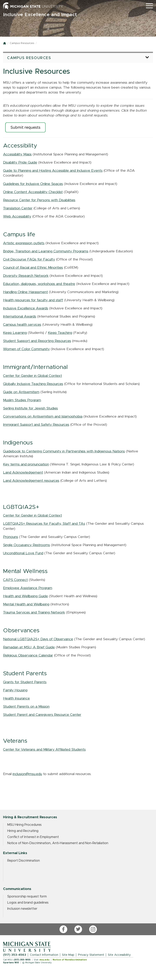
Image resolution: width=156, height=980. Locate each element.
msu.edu (44, 960)
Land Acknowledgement (23, 473)
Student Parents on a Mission (26, 707)
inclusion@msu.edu (27, 774)
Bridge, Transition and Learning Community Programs (46, 251)
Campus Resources (22, 43)
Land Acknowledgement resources (31, 481)
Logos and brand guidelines (28, 903)
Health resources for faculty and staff (33, 300)
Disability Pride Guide (20, 163)
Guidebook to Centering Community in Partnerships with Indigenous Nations (64, 451)
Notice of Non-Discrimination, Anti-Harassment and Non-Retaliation (58, 843)
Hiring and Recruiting (23, 831)
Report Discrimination (24, 861)
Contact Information (44, 955)
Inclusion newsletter (22, 909)
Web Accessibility (17, 217)
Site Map (68, 955)
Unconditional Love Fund (23, 553)
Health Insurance (16, 698)
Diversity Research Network (26, 276)
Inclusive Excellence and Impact (40, 15)
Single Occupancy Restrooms (27, 545)
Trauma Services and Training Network (34, 613)
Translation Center (18, 208)
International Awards (20, 317)
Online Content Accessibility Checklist (33, 192)
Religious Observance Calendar (28, 656)
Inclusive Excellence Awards (26, 308)
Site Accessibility (119, 955)
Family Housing (15, 690)
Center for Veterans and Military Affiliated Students (44, 750)
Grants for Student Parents (25, 682)
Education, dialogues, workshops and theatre (39, 284)
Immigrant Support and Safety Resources (36, 425)
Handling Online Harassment (25, 292)
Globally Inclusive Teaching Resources (33, 384)
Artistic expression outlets (24, 243)
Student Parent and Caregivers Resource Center (42, 715)
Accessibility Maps (17, 154)
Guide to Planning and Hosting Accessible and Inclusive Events (53, 171)
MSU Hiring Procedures (24, 825)
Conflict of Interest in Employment (33, 837)
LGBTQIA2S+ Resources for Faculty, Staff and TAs (44, 524)
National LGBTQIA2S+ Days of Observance (38, 639)
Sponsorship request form (27, 896)
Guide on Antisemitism (21, 392)
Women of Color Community (26, 349)
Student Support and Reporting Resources (37, 341)
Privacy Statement (91, 955)
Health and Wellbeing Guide (25, 596)
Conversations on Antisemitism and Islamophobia (43, 417)
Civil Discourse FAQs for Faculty (29, 260)
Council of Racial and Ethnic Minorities (33, 268)
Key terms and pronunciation (26, 464)
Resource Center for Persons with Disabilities (39, 200)
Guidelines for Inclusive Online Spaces (33, 184)
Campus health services (22, 325)
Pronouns (11, 537)
